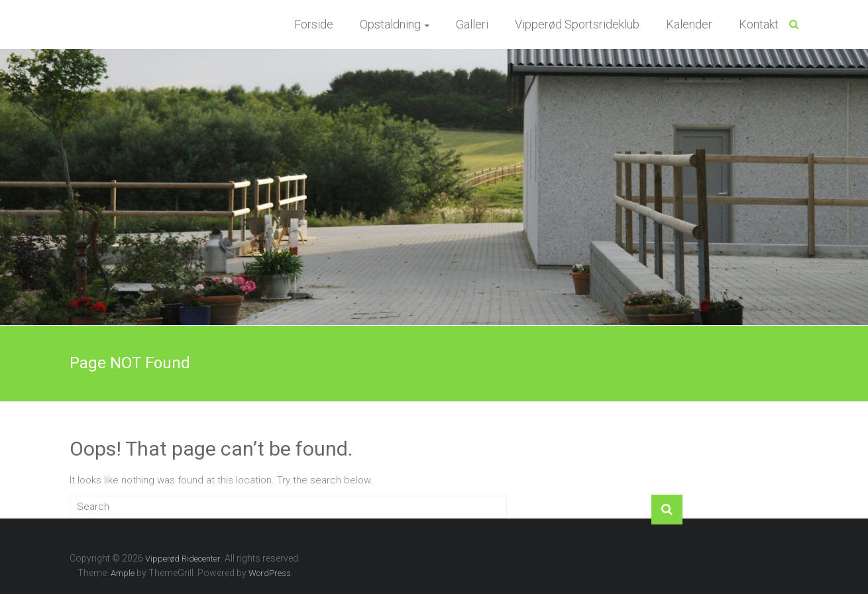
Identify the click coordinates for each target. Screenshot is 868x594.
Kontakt (759, 24)
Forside (314, 24)
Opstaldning (390, 24)
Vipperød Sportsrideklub (577, 24)
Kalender (689, 24)
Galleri (472, 24)
